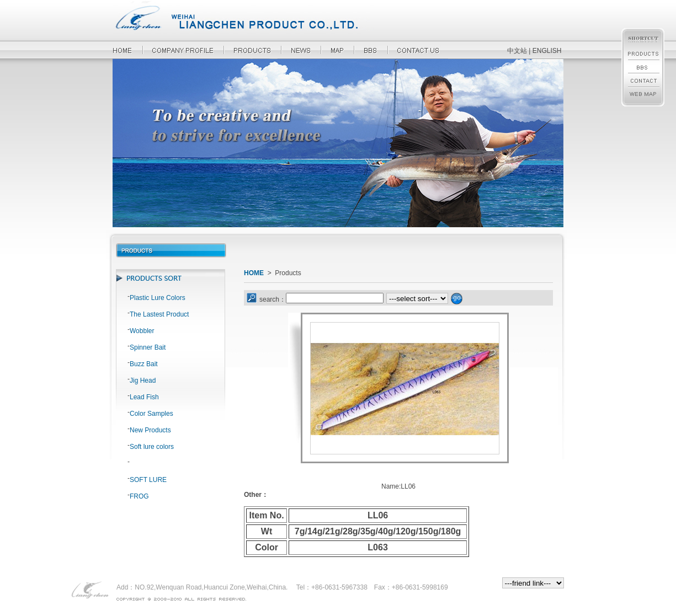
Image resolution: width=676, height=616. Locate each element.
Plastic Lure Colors (158, 298)
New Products (150, 430)
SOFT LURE (148, 480)
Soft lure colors (152, 447)
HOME (254, 273)
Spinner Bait (148, 347)
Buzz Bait (144, 364)
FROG (139, 496)
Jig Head (143, 381)
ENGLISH (547, 51)
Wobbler (142, 331)
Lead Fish (144, 397)
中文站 (517, 51)
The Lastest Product (159, 314)
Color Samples (151, 414)
